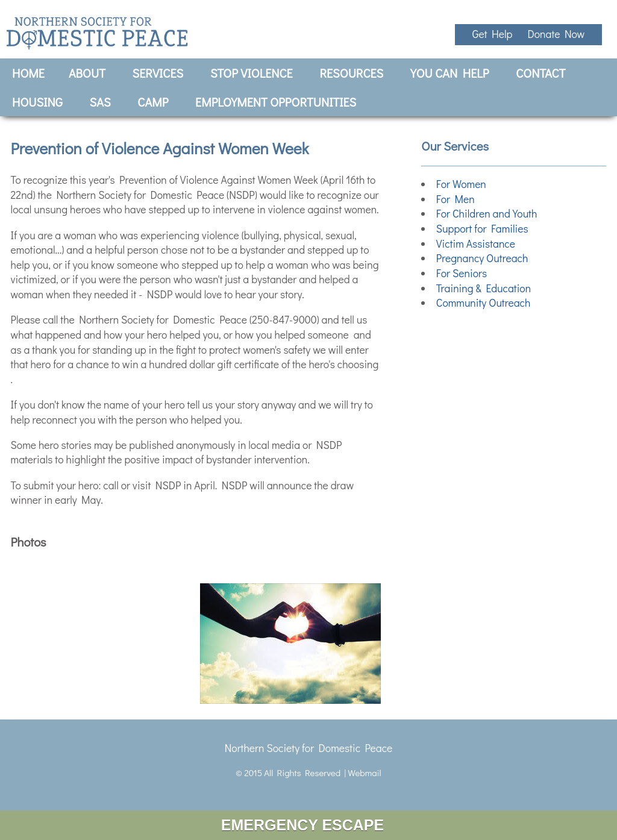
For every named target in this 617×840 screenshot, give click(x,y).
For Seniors (462, 273)
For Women (461, 184)
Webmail (364, 773)
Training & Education (484, 288)
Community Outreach (484, 303)
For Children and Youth (487, 214)
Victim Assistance (476, 244)
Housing (37, 102)
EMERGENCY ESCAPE (308, 825)
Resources (351, 73)
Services (158, 73)
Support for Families (482, 229)
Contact (540, 73)
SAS (100, 102)
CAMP (153, 102)
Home (28, 73)
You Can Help (449, 73)
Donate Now (556, 34)
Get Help (494, 34)
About (87, 73)
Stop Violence (252, 73)
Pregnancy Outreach (482, 258)
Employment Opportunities (276, 102)
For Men (456, 199)
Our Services (455, 146)
